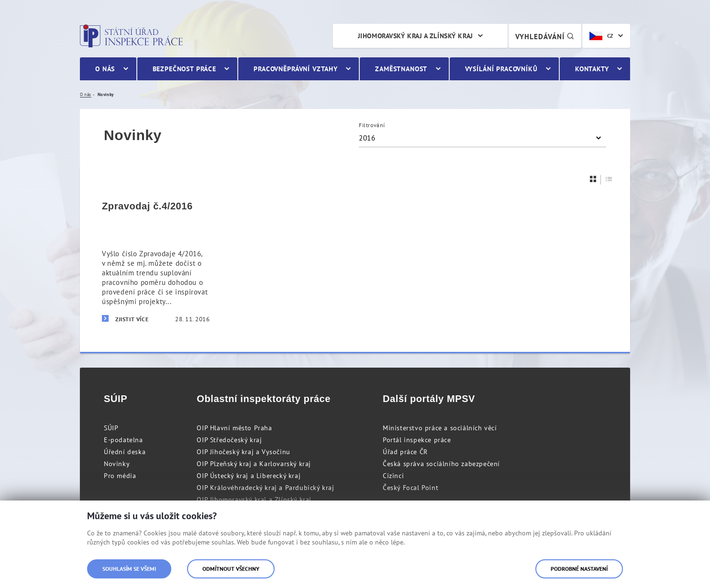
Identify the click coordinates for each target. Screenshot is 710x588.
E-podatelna (123, 440)
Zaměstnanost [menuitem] (401, 69)
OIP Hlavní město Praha (234, 428)
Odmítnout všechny (231, 569)
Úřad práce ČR (405, 452)
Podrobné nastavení (579, 569)
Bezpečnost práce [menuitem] (184, 69)
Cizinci (393, 476)
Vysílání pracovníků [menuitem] (501, 69)
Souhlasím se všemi (129, 569)
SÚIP (111, 428)
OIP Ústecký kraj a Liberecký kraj (249, 476)
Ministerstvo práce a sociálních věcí (440, 428)
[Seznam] (609, 179)
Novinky (117, 464)
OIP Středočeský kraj (229, 440)
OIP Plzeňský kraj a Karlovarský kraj (254, 464)
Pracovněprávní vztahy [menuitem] (296, 69)
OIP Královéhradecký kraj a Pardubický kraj (265, 488)
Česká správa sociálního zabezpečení (441, 464)
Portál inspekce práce (417, 440)
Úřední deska (125, 452)
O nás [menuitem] (105, 69)
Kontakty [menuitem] (592, 69)
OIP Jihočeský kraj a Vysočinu (243, 452)
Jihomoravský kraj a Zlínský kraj (416, 36)
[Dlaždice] (593, 179)
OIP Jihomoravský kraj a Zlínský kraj (254, 500)
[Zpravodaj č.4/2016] (156, 262)
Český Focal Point (410, 488)
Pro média (120, 476)
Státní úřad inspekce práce (131, 36)
